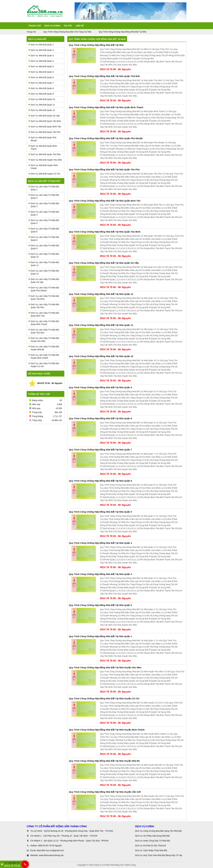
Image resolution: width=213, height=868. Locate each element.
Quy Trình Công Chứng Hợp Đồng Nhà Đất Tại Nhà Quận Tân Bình (105, 232)
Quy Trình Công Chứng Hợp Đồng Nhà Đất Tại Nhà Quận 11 (101, 325)
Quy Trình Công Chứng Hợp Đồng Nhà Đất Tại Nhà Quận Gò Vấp (104, 263)
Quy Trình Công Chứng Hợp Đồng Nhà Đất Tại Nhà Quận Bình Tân (105, 201)
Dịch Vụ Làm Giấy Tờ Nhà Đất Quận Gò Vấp (44, 281)
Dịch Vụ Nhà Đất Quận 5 (41, 66)
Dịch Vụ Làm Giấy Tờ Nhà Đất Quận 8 (44, 239)
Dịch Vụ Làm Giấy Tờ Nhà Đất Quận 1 (44, 188)
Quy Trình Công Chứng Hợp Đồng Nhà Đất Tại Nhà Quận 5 (100, 512)
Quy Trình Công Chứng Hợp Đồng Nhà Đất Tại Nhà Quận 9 (100, 387)
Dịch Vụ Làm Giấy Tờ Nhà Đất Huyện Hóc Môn (44, 340)
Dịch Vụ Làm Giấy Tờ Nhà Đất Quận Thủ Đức (44, 331)
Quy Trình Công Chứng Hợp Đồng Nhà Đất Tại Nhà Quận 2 (100, 605)
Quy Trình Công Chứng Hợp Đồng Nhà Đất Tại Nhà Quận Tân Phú (104, 170)
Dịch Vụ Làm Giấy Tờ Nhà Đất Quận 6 (44, 230)
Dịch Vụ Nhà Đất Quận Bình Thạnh (43, 147)
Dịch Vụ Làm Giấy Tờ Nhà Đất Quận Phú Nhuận (44, 289)
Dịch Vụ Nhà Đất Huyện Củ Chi (44, 174)
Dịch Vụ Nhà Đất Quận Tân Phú (45, 132)
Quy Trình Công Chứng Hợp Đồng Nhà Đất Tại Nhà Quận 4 (100, 543)
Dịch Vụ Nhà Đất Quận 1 (41, 45)
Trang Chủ (35, 26)
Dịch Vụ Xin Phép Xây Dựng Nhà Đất (152, 836)
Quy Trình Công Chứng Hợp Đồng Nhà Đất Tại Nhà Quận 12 (101, 294)
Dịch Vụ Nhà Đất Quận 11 (42, 105)
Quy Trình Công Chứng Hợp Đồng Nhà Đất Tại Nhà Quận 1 (100, 636)
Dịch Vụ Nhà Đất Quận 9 (41, 94)
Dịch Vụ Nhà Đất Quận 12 (42, 110)
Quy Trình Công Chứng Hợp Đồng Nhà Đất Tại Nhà (96, 45)
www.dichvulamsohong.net (51, 855)
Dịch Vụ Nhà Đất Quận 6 (41, 77)
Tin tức (68, 26)
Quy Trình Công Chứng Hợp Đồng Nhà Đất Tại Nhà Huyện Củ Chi (104, 698)
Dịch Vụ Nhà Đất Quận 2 (41, 50)
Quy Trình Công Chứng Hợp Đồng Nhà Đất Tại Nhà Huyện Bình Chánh (107, 730)
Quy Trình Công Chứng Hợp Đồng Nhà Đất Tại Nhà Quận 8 (100, 418)
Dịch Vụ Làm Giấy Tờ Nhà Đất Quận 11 (44, 264)
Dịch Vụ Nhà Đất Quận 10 (42, 99)
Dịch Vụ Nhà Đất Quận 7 (41, 83)
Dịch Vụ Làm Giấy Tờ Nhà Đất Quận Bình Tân (44, 314)
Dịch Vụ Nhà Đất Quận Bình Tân (45, 127)
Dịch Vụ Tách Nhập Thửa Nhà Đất (151, 850)
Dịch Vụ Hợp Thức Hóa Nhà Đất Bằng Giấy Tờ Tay (159, 855)
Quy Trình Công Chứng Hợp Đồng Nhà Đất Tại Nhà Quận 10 (101, 356)
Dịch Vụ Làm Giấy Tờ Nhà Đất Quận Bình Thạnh (44, 323)
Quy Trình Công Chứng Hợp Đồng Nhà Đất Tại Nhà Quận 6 (100, 481)
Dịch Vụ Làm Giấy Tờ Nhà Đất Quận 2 (44, 196)
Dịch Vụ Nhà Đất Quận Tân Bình (45, 121)
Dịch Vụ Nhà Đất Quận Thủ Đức (45, 154)
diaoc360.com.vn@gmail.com (50, 850)
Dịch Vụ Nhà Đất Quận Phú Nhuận (42, 139)
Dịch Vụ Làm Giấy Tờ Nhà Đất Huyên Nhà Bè (44, 348)
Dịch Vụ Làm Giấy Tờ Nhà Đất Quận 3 (44, 205)
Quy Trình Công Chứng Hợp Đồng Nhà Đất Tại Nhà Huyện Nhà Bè (104, 761)
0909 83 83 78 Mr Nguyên (50, 846)
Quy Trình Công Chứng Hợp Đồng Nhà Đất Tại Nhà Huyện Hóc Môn (105, 667)
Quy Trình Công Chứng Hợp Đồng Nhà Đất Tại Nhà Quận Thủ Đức (104, 76)
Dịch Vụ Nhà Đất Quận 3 (41, 56)
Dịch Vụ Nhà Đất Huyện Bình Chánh (43, 167)
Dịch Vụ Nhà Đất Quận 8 (41, 88)
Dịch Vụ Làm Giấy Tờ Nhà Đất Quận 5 (44, 222)
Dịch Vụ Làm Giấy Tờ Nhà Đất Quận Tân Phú (44, 306)
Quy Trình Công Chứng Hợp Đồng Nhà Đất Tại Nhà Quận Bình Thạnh (106, 107)
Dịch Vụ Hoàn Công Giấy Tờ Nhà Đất (152, 841)
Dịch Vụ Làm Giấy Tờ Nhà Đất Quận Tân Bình (44, 298)
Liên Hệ (80, 26)
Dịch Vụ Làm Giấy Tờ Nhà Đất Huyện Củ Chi (44, 365)
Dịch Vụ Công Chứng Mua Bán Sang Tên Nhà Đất (158, 831)
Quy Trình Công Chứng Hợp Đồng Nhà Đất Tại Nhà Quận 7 (100, 450)
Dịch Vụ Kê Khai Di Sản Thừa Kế (150, 846)
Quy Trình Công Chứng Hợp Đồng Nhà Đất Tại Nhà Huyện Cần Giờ (105, 792)
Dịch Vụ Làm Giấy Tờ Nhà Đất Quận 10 (44, 255)
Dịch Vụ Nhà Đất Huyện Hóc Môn (45, 160)
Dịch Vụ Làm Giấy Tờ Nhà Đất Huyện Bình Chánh (44, 356)
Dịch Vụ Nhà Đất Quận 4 (41, 61)
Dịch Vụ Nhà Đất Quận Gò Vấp (44, 116)
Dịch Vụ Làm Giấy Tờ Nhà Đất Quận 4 (44, 213)
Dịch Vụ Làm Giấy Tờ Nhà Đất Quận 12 (44, 272)
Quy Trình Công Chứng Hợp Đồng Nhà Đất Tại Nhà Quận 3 (100, 574)
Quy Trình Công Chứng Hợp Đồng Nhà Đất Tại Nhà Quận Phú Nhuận (106, 138)
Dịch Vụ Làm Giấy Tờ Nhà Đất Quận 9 (44, 247)
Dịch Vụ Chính (52, 26)
